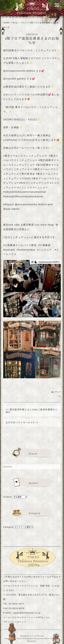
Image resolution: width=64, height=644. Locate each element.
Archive (8, 497)
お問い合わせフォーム (38, 577)
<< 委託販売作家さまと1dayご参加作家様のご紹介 (32, 411)
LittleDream (38, 636)
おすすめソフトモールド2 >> (22, 422)
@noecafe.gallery (15, 79)
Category (8, 527)
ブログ (58, 392)
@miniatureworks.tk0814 (19, 71)
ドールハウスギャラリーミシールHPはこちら (27, 617)
